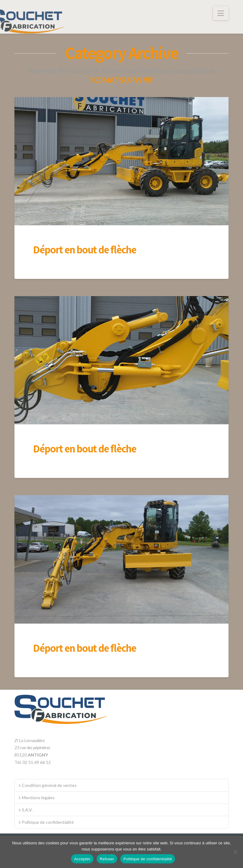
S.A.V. (26, 810)
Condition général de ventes (48, 785)
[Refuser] (235, 852)
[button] (221, 13)
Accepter (82, 859)
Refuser (107, 859)
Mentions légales (37, 798)
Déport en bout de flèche (85, 249)
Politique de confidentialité (46, 822)
